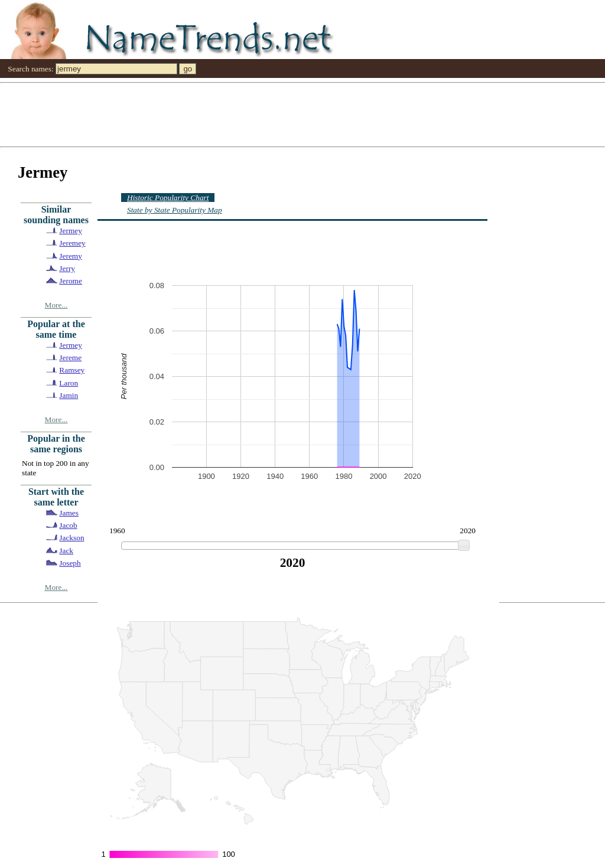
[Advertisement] (302, 114)
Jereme (70, 358)
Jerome (71, 281)
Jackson (71, 538)
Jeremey (72, 243)
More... (56, 305)
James (69, 513)
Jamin (69, 395)
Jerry (67, 268)
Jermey (71, 231)
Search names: (30, 69)
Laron (69, 383)
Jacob (68, 525)
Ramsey (72, 370)
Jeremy (71, 256)
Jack (66, 551)
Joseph (70, 563)
